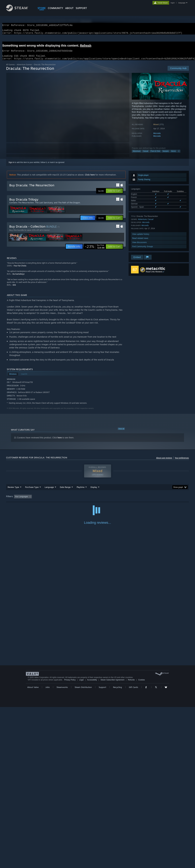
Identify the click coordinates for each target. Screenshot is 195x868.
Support (102, 848)
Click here (90, 178)
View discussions (139, 246)
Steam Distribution (83, 848)
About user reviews (164, 461)
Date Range (65, 491)
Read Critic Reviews (154, 275)
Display (94, 491)
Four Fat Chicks (20, 269)
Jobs (48, 848)
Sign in (11, 166)
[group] (97, 500)
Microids (157, 137)
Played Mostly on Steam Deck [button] (98, 500)
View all (121, 432)
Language (49, 491)
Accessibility (92, 841)
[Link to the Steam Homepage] (19, 10)
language (182, 3)
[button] (114, 194)
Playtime (81, 491)
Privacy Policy (70, 841)
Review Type (13, 491)
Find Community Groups (143, 250)
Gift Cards (133, 848)
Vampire (166, 155)
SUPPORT (81, 8)
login (173, 3)
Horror (173, 155)
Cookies (141, 841)
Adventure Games (24, 68)
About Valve (33, 848)
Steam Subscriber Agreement (113, 841)
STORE (42, 8)
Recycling (117, 848)
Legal (81, 841)
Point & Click (155, 155)
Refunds (131, 841)
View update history (141, 238)
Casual (145, 155)
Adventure (137, 155)
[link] (95, 250)
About (69, 8)
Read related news (140, 242)
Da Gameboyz (19, 278)
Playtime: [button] (76, 500)
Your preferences (182, 461)
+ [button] (179, 155)
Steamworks (62, 848)
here (60, 441)
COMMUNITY (55, 8)
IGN (14, 289)
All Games (10, 68)
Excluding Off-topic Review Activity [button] (52, 500)
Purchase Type (32, 491)
